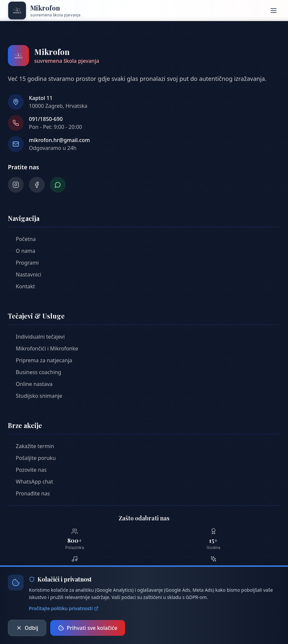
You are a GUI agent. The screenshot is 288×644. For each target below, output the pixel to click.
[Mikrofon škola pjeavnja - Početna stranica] (44, 11)
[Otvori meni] (274, 11)
